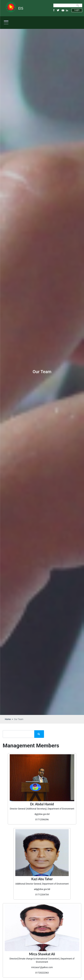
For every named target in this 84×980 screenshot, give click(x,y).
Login (77, 10)
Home (8, 719)
